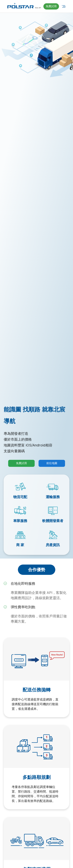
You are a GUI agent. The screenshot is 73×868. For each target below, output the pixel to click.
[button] (51, 6)
